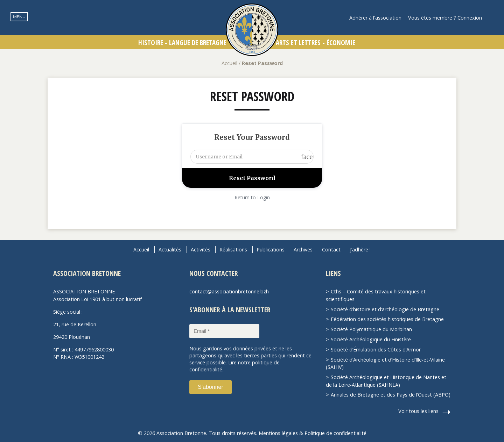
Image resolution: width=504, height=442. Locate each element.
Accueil (229, 63)
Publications (271, 249)
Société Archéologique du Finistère (371, 339)
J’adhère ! (360, 249)
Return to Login (252, 197)
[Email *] (224, 331)
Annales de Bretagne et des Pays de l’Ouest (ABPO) (391, 395)
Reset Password (252, 96)
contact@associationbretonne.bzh (229, 291)
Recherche (492, 18)
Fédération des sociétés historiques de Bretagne (387, 319)
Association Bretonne (252, 30)
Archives (303, 249)
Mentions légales (278, 433)
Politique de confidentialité (335, 433)
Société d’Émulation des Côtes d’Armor (376, 350)
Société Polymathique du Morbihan (371, 329)
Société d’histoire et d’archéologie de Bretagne (385, 309)
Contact (331, 249)
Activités (201, 249)
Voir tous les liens (418, 411)
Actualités (170, 249)
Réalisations (233, 249)
